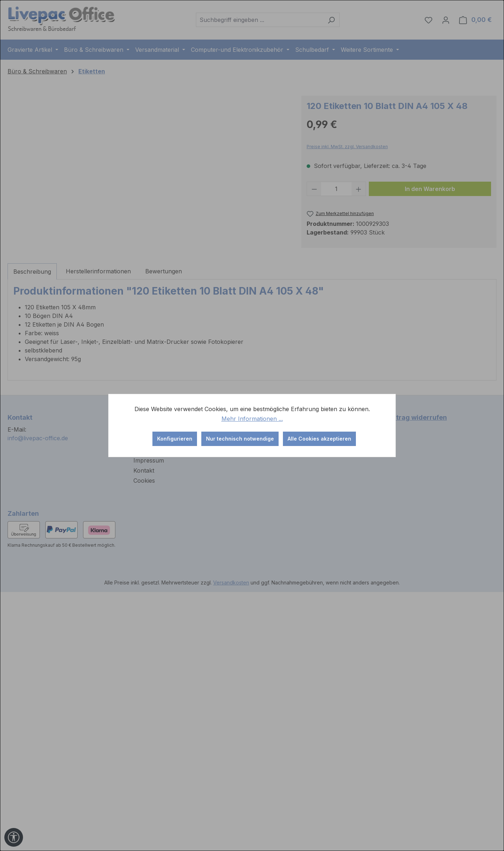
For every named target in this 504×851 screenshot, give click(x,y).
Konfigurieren (175, 439)
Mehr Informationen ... (252, 419)
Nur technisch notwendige (240, 439)
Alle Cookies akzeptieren (319, 439)
